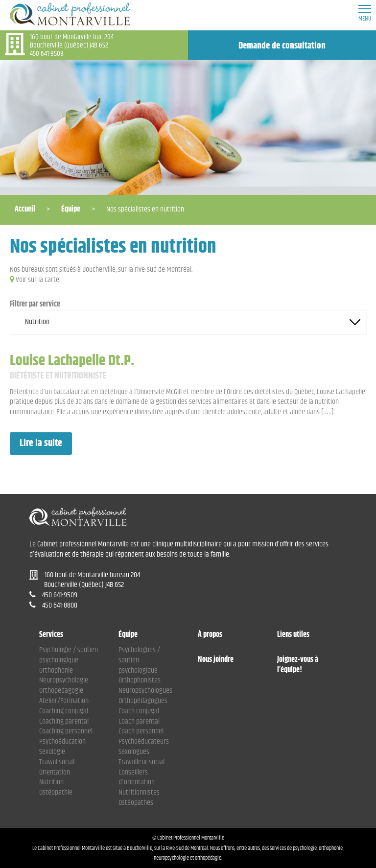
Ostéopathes (136, 803)
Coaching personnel (66, 731)
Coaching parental (64, 721)
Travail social (57, 762)
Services (51, 635)
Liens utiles (293, 635)
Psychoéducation (62, 741)
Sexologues (134, 752)
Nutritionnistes (139, 792)
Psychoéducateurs (144, 741)
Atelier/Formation (64, 701)
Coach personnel (141, 731)
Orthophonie (56, 670)
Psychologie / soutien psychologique (69, 655)
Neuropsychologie (64, 680)
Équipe (71, 209)
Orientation (55, 772)
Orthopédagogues (143, 701)
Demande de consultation (282, 46)
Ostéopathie (56, 792)
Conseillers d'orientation (137, 777)
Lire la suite (41, 443)
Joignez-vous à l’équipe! (298, 665)
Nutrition (51, 782)
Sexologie (52, 752)
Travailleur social (141, 762)
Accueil (25, 209)
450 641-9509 (47, 54)
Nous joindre (216, 660)
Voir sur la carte (37, 280)
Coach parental (139, 721)
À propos (210, 635)
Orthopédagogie (61, 691)
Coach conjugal (139, 711)
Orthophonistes (140, 680)
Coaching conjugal (64, 711)
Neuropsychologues (145, 691)
